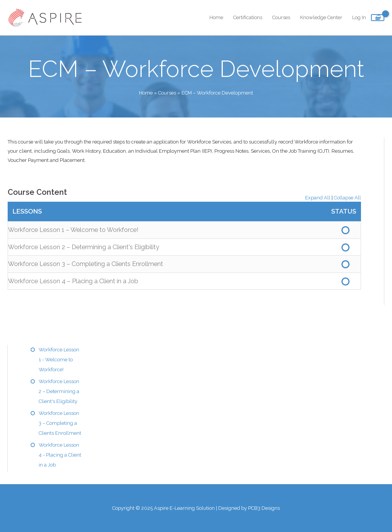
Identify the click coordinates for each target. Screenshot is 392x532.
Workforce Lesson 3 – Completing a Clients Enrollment (86, 264)
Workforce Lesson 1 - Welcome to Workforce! (59, 360)
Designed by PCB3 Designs (249, 508)
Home (216, 17)
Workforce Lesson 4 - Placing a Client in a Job (60, 455)
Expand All (318, 198)
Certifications (248, 17)
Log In (359, 17)
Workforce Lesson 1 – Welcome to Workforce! (73, 230)
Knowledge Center (321, 17)
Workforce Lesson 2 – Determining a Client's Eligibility (84, 247)
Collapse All (347, 198)
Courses (281, 17)
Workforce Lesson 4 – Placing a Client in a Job (73, 281)
